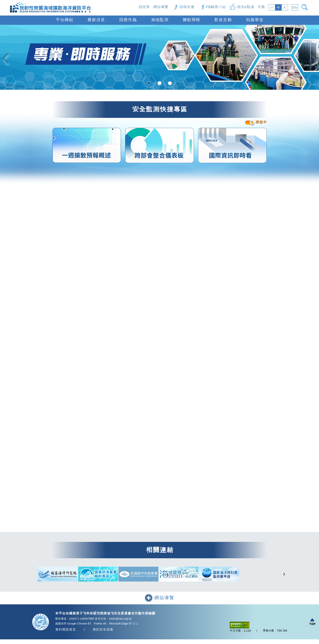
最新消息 (96, 20)
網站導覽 (161, 7)
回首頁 (144, 7)
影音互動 (223, 20)
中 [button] (278, 7)
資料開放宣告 (65, 630)
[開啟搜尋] (305, 7)
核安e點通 (246, 7)
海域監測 (160, 20)
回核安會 (187, 7)
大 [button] (285, 7)
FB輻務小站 (216, 7)
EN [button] (295, 7)
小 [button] (272, 7)
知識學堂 (255, 20)
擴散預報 (191, 20)
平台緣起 (64, 20)
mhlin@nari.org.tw (120, 619)
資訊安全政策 (103, 630)
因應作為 (128, 20)
